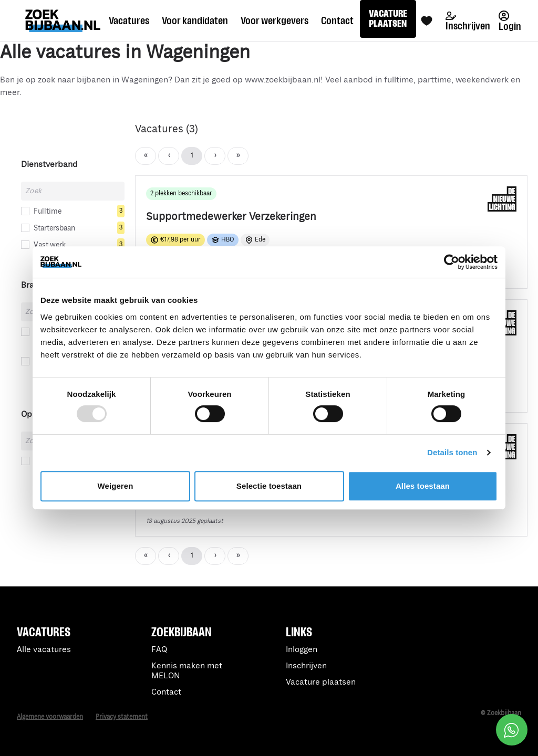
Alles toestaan (423, 486)
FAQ (159, 650)
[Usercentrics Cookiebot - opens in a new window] (452, 262)
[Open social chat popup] (512, 730)
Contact (337, 20)
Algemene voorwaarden (50, 717)
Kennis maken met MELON (187, 671)
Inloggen (302, 650)
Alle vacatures (44, 650)
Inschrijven (468, 22)
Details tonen (452, 452)
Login (510, 21)
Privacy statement (122, 717)
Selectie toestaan (269, 486)
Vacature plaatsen (321, 682)
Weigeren (115, 486)
